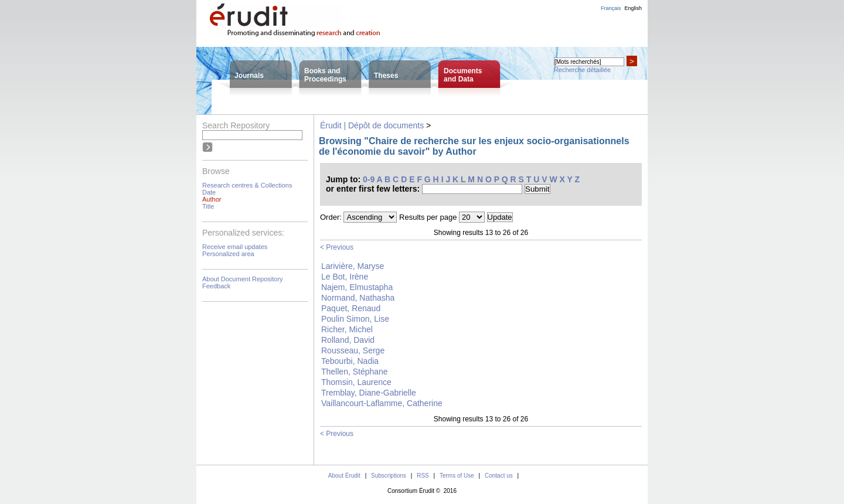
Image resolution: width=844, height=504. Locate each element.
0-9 (369, 179)
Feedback (216, 286)
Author (212, 199)
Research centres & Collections (247, 185)
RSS (423, 476)
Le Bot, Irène (345, 277)
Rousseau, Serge (353, 350)
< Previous (337, 247)
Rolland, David (348, 340)
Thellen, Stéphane (355, 372)
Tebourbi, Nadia (350, 361)
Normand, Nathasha (358, 298)
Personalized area (228, 254)
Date (209, 192)
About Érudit (344, 476)
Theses (386, 76)
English (633, 8)
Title (208, 206)
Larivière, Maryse (353, 266)
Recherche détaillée (582, 70)
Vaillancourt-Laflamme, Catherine (382, 403)
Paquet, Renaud (351, 308)
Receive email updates (235, 247)
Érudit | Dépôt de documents (372, 125)
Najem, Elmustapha (357, 287)
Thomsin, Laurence (356, 382)
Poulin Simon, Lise (355, 319)
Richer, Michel (347, 329)
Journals (249, 76)
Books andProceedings (325, 75)
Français (611, 8)
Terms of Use (457, 476)
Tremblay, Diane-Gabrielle (369, 393)
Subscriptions (389, 476)
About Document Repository (243, 279)
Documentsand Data (463, 75)
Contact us (499, 476)
